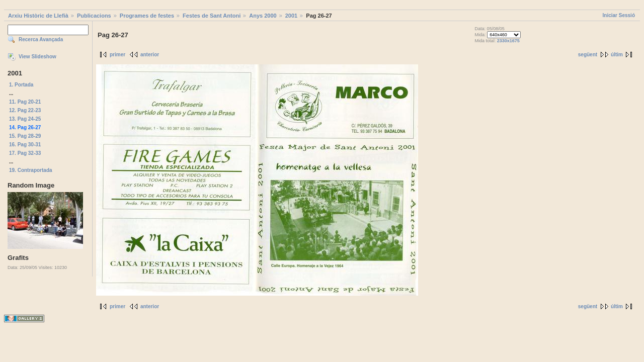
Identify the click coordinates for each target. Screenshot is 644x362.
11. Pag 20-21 (25, 102)
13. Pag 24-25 (25, 119)
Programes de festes (147, 16)
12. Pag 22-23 (25, 110)
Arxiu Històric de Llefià (38, 16)
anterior (150, 55)
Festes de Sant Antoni (212, 16)
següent (588, 55)
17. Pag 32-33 (25, 153)
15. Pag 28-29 (25, 136)
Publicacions (94, 16)
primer (117, 55)
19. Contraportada (31, 170)
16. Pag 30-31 (25, 145)
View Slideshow (37, 57)
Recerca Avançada (41, 39)
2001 (291, 16)
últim (617, 55)
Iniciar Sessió (619, 15)
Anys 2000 (263, 16)
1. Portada (21, 85)
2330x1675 (508, 41)
